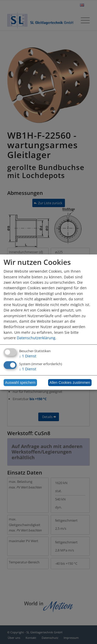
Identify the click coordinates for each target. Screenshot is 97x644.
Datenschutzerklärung (36, 338)
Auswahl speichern (20, 383)
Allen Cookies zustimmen (70, 383)
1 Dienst (28, 356)
